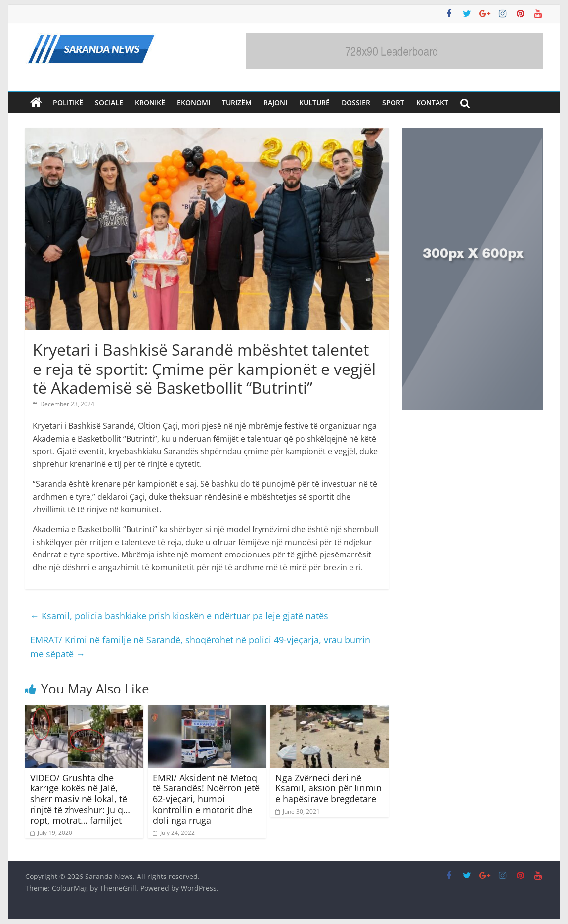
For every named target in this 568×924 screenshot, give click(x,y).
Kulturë (314, 103)
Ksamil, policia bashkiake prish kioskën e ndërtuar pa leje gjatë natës (179, 616)
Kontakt (432, 103)
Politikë (68, 103)
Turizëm (237, 103)
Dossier (356, 103)
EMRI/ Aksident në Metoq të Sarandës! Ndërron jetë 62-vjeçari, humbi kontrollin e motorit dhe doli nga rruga (206, 799)
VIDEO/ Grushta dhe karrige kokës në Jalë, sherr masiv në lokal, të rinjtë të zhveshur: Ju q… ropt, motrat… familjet (80, 799)
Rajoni (275, 103)
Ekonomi (194, 103)
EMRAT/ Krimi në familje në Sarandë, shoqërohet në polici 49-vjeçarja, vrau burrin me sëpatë (200, 647)
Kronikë (150, 103)
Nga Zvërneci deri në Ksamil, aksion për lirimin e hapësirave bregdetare (328, 788)
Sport (393, 103)
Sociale (109, 103)
